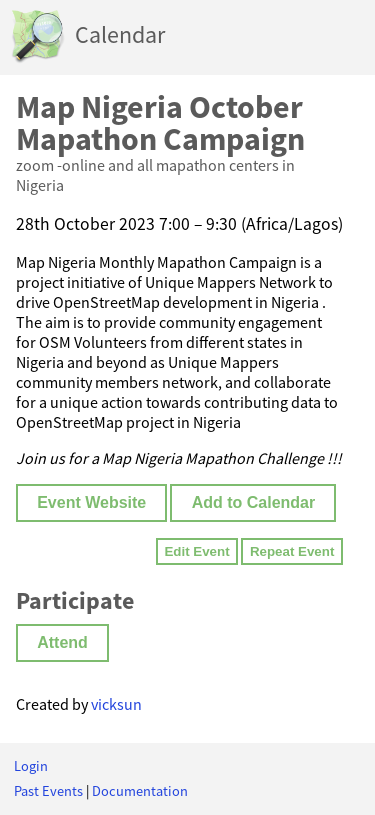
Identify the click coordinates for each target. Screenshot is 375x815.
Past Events (48, 791)
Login (31, 766)
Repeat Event (292, 551)
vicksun (116, 704)
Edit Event (196, 551)
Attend (62, 642)
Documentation (140, 791)
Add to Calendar (254, 502)
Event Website (91, 502)
